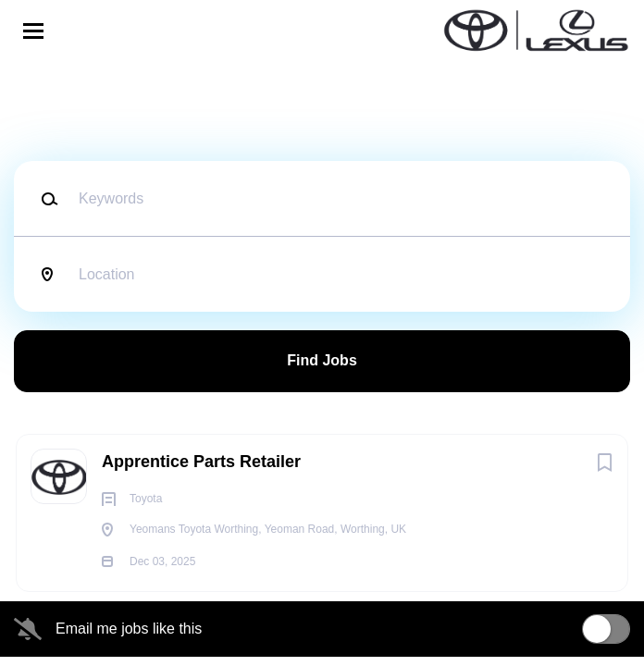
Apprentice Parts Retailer (201, 462)
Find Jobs (322, 360)
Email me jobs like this (129, 629)
